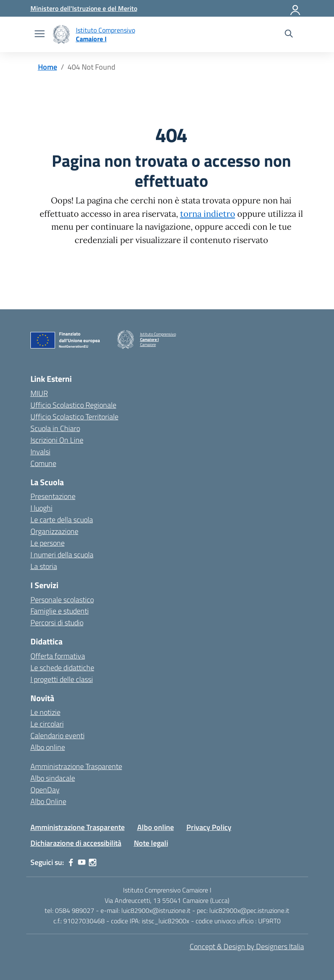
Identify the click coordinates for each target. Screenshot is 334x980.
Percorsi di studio (57, 623)
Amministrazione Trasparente (76, 766)
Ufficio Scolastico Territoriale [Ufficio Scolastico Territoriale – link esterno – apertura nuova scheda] (74, 417)
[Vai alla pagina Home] (48, 67)
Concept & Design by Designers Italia (247, 946)
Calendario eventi (58, 736)
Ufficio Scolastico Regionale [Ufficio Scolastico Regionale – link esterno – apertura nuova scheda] (73, 405)
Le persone (48, 543)
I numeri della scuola (62, 555)
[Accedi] (296, 8)
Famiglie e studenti (60, 611)
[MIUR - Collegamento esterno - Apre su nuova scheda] (84, 8)
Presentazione (53, 496)
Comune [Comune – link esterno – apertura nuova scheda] (43, 463)
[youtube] (82, 862)
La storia (44, 566)
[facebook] (71, 862)
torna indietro (208, 214)
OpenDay (45, 790)
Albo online (48, 747)
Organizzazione (54, 531)
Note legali (151, 843)
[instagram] (93, 862)
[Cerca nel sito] (289, 35)
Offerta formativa (58, 656)
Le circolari (47, 724)
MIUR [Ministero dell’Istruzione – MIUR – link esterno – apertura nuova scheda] (39, 393)
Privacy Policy (209, 827)
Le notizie (45, 712)
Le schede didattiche (62, 668)
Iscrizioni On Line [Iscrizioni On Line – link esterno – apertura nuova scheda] (57, 440)
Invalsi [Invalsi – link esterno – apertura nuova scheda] (40, 452)
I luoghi (41, 508)
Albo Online (48, 801)
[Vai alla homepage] (61, 34)
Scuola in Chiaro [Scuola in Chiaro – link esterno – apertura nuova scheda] (55, 428)
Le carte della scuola (62, 520)
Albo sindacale (53, 778)
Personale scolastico (62, 600)
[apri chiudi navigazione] (40, 35)
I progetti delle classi (62, 679)
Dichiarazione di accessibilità (76, 843)
